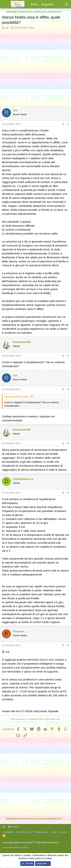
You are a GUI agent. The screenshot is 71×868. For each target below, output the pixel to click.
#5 (68, 493)
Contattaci (8, 832)
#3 (68, 389)
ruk (7, 28)
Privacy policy (41, 832)
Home (63, 832)
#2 (68, 356)
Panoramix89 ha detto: (17, 397)
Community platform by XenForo (31, 843)
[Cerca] (67, 4)
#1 (68, 124)
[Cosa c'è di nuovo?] (59, 4)
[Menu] (5, 4)
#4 (68, 443)
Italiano (14, 827)
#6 (68, 645)
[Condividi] (63, 124)
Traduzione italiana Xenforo (15, 847)
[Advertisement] (35, 67)
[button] (4, 827)
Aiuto (54, 832)
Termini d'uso (24, 832)
